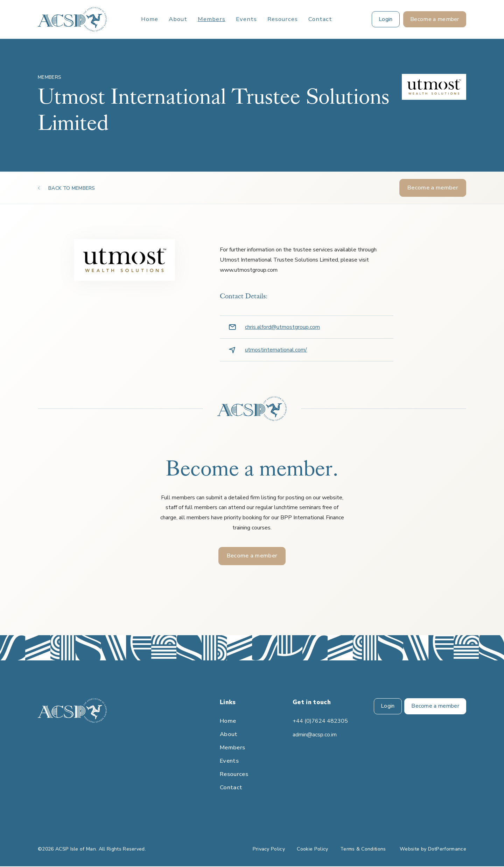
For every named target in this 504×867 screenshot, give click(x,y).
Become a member (433, 188)
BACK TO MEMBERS (72, 188)
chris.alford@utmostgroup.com (282, 327)
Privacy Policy (269, 850)
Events (246, 19)
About (178, 19)
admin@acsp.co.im (315, 735)
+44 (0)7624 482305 (320, 722)
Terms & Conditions (363, 850)
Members (212, 19)
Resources (283, 19)
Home (150, 19)
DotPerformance (447, 850)
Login (386, 707)
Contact (320, 19)
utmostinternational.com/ (276, 350)
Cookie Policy (312, 850)
